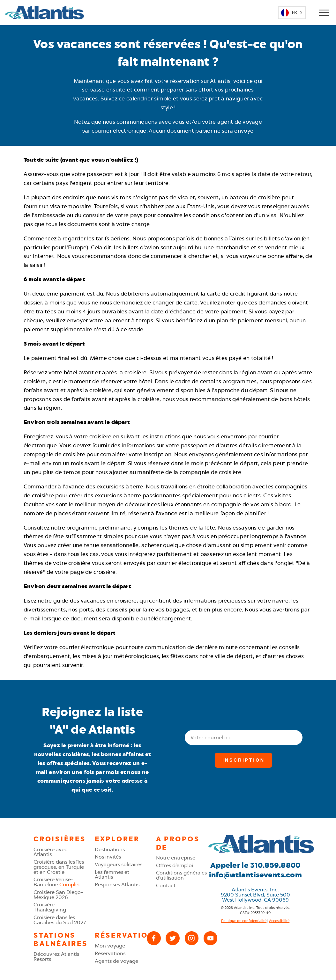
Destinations (110, 849)
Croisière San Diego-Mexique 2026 (58, 895)
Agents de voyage (116, 961)
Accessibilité (279, 921)
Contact (166, 885)
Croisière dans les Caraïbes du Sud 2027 (60, 920)
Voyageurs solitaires (119, 864)
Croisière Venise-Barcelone (58, 882)
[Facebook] (154, 938)
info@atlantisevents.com (255, 875)
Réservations (110, 953)
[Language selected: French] (292, 13)
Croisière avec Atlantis (50, 852)
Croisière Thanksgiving (50, 907)
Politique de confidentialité (244, 921)
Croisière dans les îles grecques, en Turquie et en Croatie (59, 867)
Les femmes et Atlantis (112, 875)
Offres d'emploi (175, 865)
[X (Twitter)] (172, 938)
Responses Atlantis (117, 885)
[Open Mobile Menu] (323, 13)
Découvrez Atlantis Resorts (56, 957)
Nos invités (108, 857)
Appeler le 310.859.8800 (255, 865)
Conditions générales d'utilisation (181, 875)
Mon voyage (110, 946)
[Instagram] (192, 938)
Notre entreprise (176, 858)
